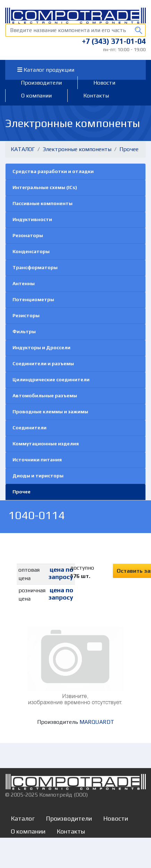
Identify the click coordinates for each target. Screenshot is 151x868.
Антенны (24, 283)
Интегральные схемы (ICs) (45, 187)
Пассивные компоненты (43, 203)
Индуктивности (32, 219)
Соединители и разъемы (43, 363)
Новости (104, 83)
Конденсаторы (31, 251)
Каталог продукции (46, 70)
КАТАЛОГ (23, 149)
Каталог (23, 818)
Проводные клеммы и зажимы (50, 412)
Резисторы (26, 315)
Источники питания (37, 460)
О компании (36, 96)
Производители (41, 83)
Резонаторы (28, 235)
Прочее (129, 149)
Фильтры (24, 331)
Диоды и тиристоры (38, 476)
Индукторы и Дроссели (41, 347)
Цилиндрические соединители (51, 380)
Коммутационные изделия (46, 444)
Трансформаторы (35, 267)
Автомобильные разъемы (45, 396)
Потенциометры (33, 299)
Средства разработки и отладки (53, 171)
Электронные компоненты (77, 149)
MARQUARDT (97, 722)
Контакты (96, 96)
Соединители (30, 428)
